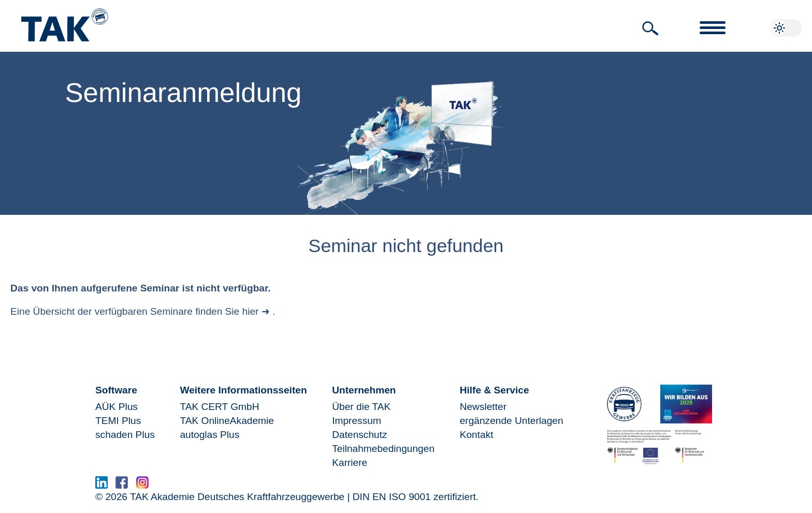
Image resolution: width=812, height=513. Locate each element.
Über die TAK (361, 407)
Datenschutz (359, 435)
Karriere (350, 463)
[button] (650, 28)
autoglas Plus (209, 435)
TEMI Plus (118, 421)
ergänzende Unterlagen (512, 421)
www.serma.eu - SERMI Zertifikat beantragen (256, 485)
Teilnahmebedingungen (383, 449)
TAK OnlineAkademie (227, 421)
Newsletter (483, 407)
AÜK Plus (117, 407)
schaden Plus (125, 435)
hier (251, 311)
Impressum (357, 421)
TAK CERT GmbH (219, 407)
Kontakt (477, 435)
